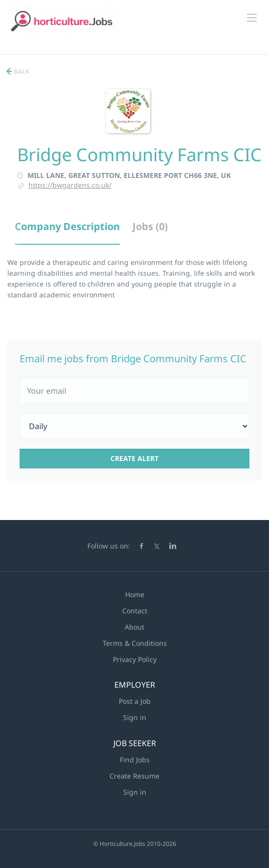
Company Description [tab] (67, 226)
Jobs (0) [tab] (150, 226)
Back (21, 72)
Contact (135, 611)
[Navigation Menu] (252, 18)
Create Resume (134, 776)
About (134, 627)
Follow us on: (109, 546)
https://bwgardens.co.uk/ (70, 185)
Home (135, 594)
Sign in (135, 717)
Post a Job (135, 701)
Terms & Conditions (135, 643)
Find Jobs (135, 760)
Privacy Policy (135, 659)
